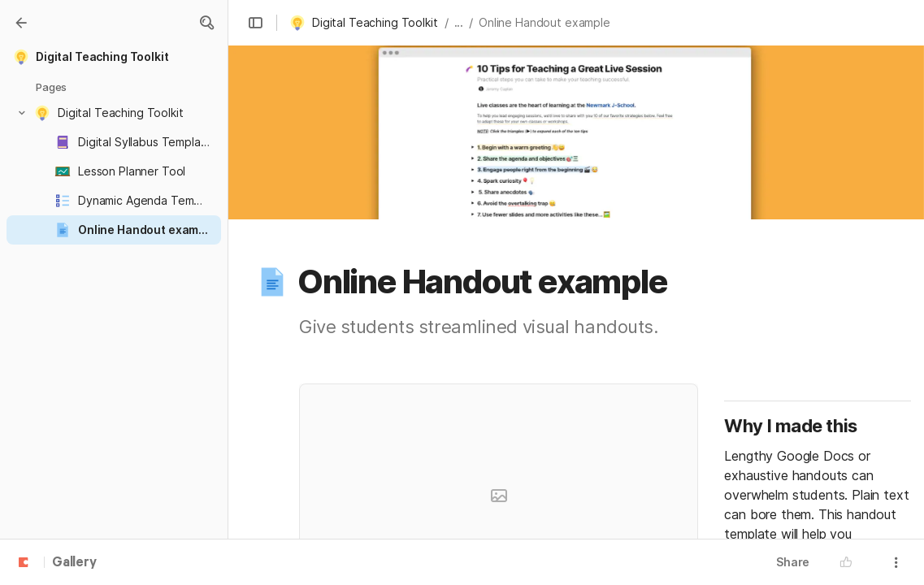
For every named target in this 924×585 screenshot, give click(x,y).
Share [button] (793, 562)
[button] (206, 23)
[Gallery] (21, 23)
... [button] (459, 22)
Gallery (74, 563)
